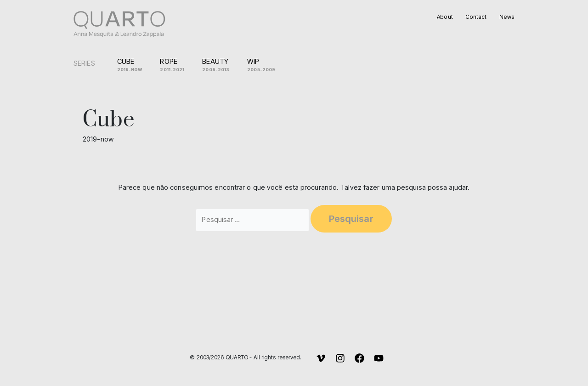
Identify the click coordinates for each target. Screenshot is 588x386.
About (446, 17)
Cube (133, 65)
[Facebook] (359, 358)
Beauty (219, 65)
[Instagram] (340, 358)
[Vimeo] (321, 358)
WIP (265, 65)
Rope (175, 65)
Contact (477, 17)
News (507, 17)
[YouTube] (379, 358)
